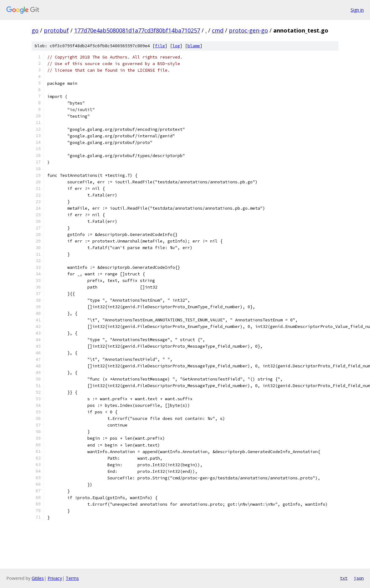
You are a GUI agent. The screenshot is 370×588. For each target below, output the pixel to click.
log (176, 46)
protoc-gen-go (248, 30)
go (35, 30)
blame (194, 46)
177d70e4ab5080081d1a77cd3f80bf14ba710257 (137, 30)
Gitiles (38, 578)
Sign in (357, 10)
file (160, 46)
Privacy (55, 578)
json (359, 578)
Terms (72, 578)
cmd (218, 30)
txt (344, 578)
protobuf (56, 30)
